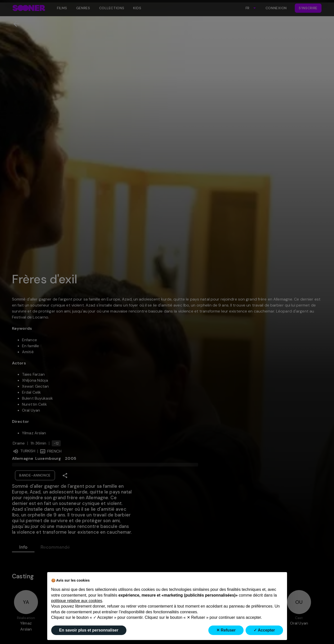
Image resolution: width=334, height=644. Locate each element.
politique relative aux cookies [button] (77, 601)
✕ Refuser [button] (226, 630)
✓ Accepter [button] (264, 630)
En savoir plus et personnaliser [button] (89, 630)
